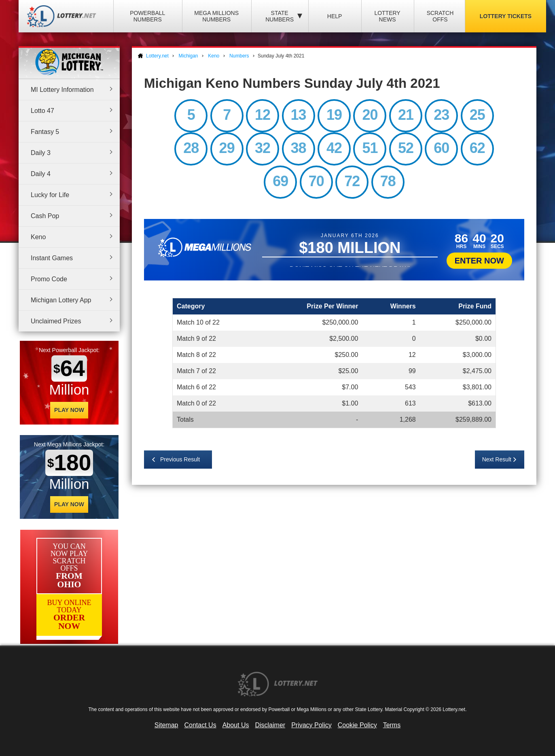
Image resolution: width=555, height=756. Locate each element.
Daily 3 (41, 153)
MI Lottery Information (62, 90)
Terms (392, 725)
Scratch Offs (440, 16)
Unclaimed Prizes (56, 321)
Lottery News (387, 16)
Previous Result (180, 459)
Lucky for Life (50, 195)
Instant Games (52, 258)
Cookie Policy (357, 725)
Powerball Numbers (147, 16)
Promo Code (49, 279)
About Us (236, 725)
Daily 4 (41, 174)
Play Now (69, 410)
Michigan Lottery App (61, 300)
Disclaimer (270, 725)
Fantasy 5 (45, 132)
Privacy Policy (311, 725)
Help (335, 16)
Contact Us (200, 725)
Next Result (497, 459)
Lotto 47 (42, 111)
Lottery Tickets (506, 16)
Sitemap (166, 725)
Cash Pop (45, 216)
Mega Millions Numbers (216, 16)
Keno (38, 237)
